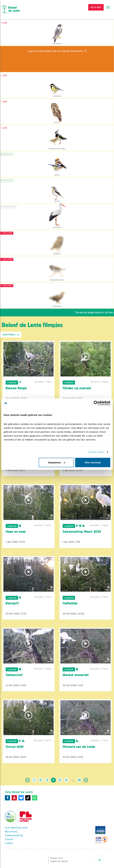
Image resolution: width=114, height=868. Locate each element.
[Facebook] (7, 798)
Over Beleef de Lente (16, 828)
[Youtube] (14, 798)
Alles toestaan (93, 462)
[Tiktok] (28, 798)
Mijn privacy (11, 832)
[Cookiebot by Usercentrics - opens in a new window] (96, 403)
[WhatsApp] (35, 798)
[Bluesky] (21, 798)
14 (79, 780)
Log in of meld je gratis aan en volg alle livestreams (56, 51)
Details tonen (96, 452)
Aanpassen (57, 462)
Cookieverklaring (14, 835)
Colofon (9, 843)
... (73, 780)
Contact (9, 839)
